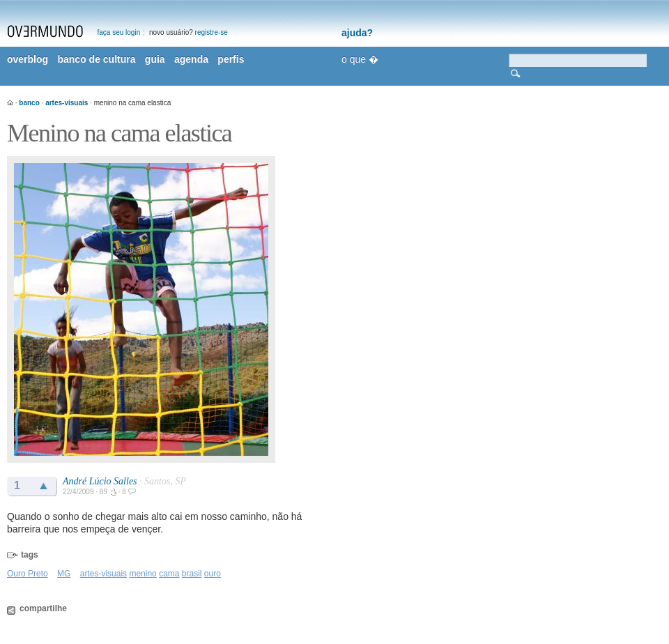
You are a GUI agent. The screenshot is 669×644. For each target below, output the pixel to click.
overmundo (45, 31)
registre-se (212, 32)
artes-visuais (67, 103)
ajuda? (357, 33)
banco (29, 103)
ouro (213, 574)
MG (64, 574)
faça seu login (119, 32)
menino (143, 574)
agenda (191, 59)
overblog (28, 59)
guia (155, 59)
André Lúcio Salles (100, 481)
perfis (231, 59)
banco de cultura (96, 59)
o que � (360, 59)
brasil (192, 574)
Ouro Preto (28, 574)
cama (169, 574)
